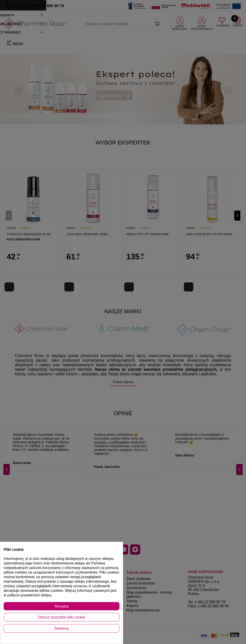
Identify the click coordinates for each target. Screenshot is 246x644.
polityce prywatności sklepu (29, 595)
